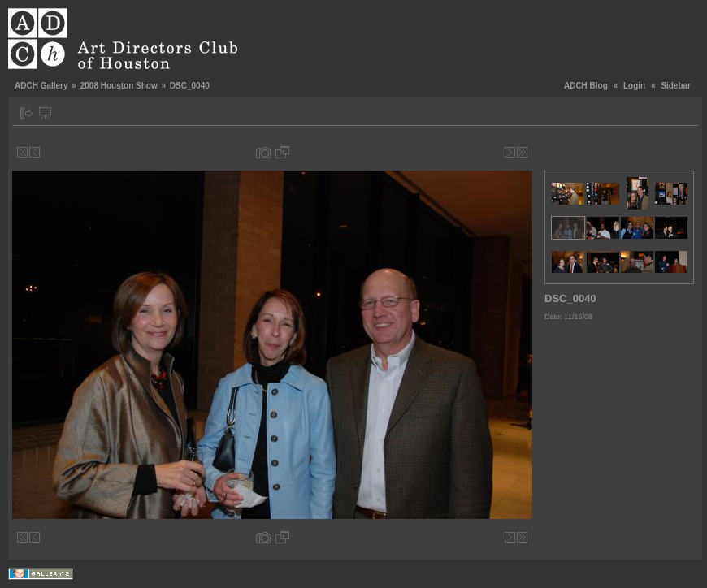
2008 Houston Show (119, 86)
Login (634, 86)
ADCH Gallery (41, 86)
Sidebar (676, 86)
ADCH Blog (586, 86)
